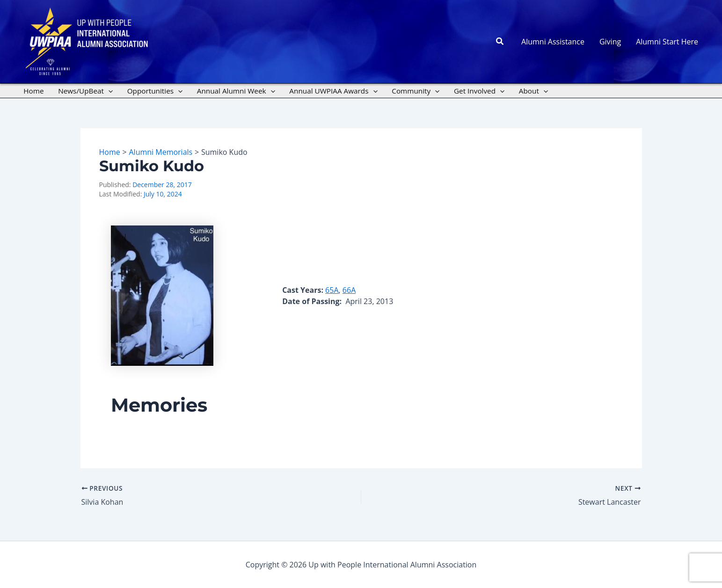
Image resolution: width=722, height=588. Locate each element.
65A (332, 290)
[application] (108, 91)
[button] (500, 42)
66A (349, 290)
